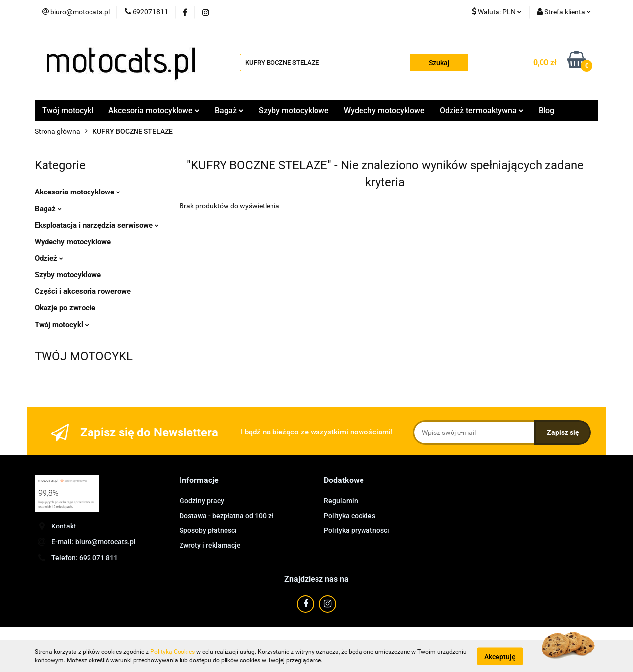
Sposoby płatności (208, 530)
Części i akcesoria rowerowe (83, 291)
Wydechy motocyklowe (384, 111)
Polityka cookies (350, 516)
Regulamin (341, 501)
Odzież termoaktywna (482, 111)
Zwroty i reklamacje (210, 545)
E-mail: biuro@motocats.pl (93, 542)
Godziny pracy (202, 501)
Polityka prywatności (357, 530)
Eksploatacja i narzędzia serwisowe (97, 225)
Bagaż (229, 111)
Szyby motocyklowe (294, 111)
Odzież (49, 258)
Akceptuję (500, 656)
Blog (546, 111)
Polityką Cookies (173, 652)
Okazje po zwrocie (65, 308)
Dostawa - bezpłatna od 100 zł (226, 516)
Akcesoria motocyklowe (154, 111)
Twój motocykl (68, 111)
